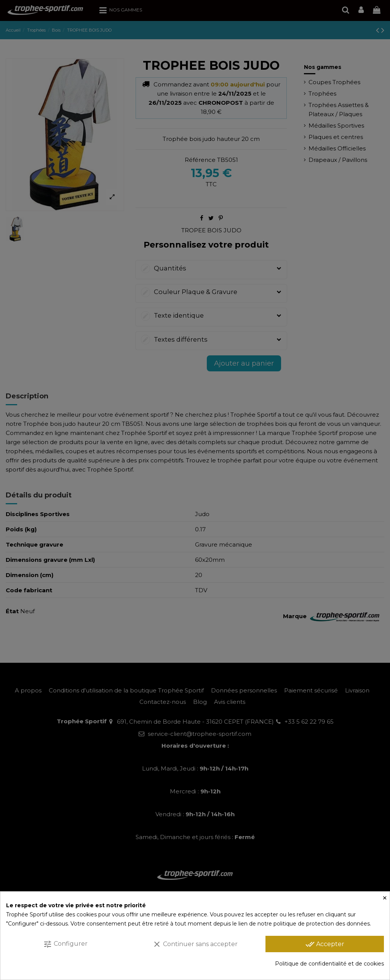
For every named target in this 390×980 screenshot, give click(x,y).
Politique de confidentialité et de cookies (329, 964)
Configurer (65, 944)
